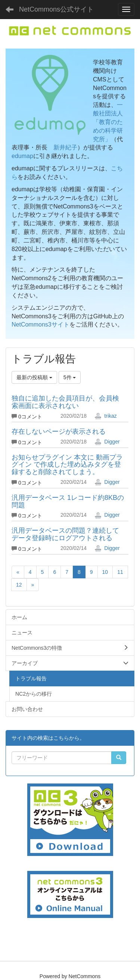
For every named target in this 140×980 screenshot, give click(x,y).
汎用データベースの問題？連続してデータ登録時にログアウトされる (65, 534)
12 (19, 585)
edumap (22, 156)
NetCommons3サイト (41, 324)
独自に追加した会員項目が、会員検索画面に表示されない (65, 402)
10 (105, 572)
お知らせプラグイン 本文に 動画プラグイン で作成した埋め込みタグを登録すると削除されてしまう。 (67, 465)
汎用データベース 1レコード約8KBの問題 (68, 501)
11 (120, 572)
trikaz (105, 416)
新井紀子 (65, 147)
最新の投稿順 (34, 377)
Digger (107, 442)
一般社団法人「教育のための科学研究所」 (108, 122)
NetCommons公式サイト (56, 9)
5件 (70, 377)
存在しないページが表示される (59, 432)
